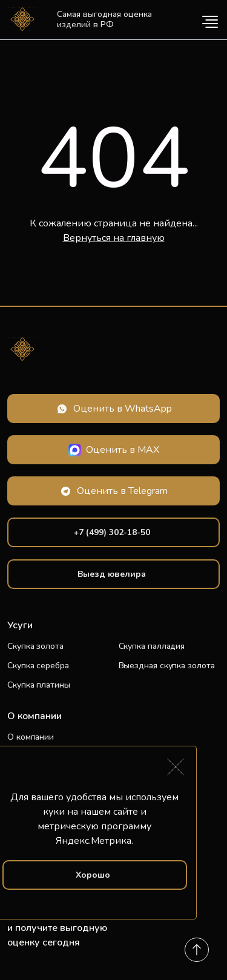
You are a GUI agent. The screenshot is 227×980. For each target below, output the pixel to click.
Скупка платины (39, 685)
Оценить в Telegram (122, 491)
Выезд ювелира (112, 574)
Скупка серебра (38, 666)
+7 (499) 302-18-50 (112, 532)
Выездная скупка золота (167, 666)
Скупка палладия (152, 646)
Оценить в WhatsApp (123, 409)
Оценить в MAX (123, 450)
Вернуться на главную (114, 238)
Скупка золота (35, 646)
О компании (31, 737)
